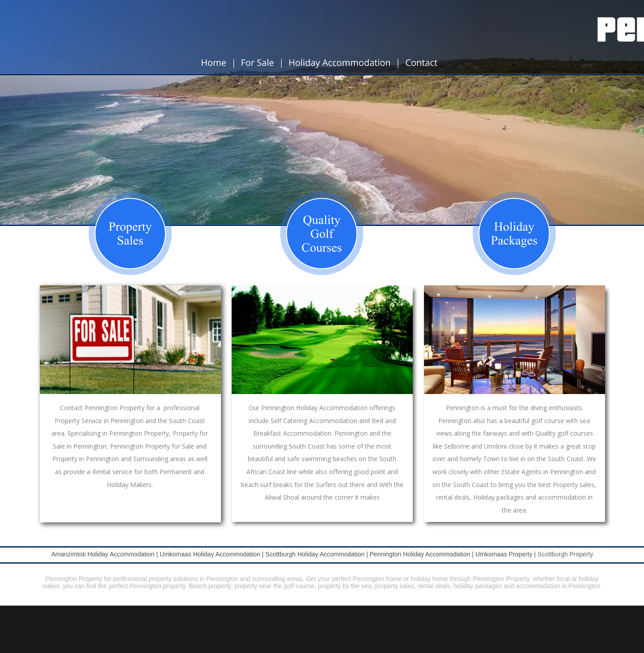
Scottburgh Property (566, 554)
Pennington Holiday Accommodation (420, 554)
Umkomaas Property (504, 554)
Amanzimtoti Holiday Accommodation (103, 554)
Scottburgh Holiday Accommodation (315, 554)
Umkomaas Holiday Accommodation (210, 554)
